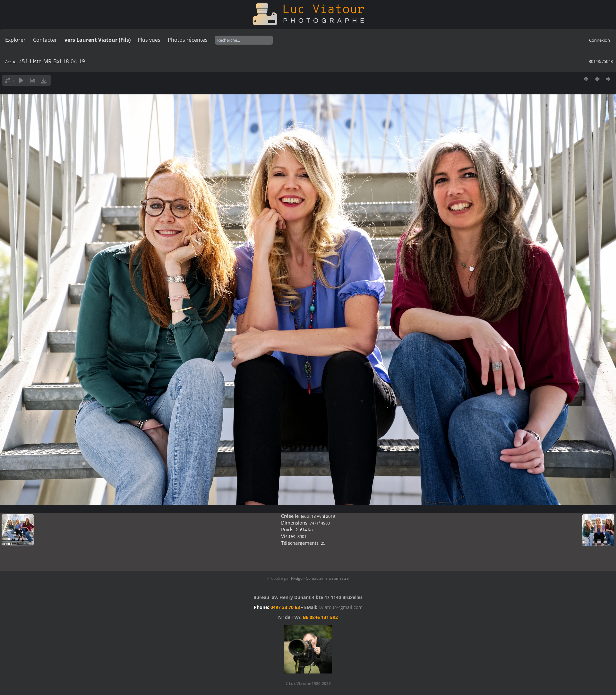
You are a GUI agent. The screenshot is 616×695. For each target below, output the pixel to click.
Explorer (15, 40)
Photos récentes (188, 40)
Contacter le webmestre (327, 578)
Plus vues (149, 40)
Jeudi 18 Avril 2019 (318, 516)
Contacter (45, 40)
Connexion (599, 40)
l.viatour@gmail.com (341, 607)
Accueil (12, 62)
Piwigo (297, 578)
